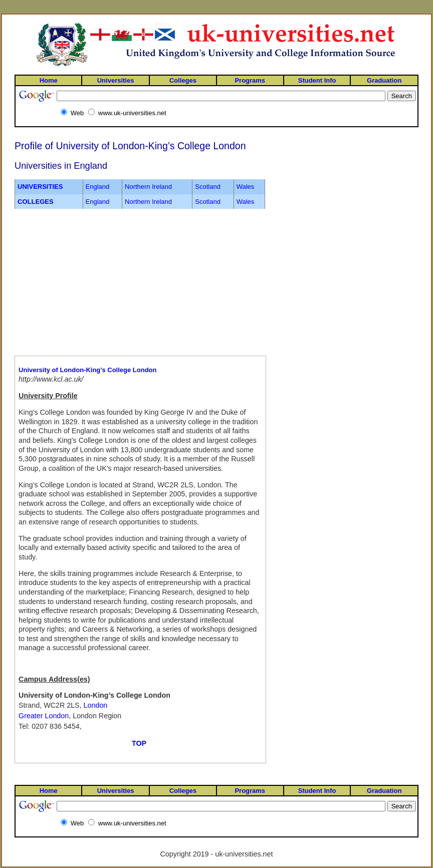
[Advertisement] (81, 282)
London (96, 705)
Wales (246, 187)
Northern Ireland (148, 187)
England (98, 187)
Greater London (44, 716)
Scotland (208, 187)
